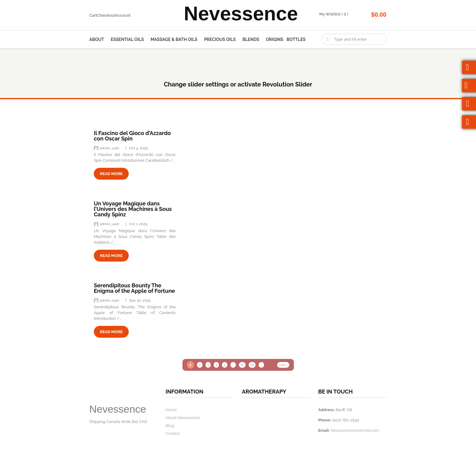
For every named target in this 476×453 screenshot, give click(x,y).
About (97, 39)
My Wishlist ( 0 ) (334, 14)
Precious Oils (220, 39)
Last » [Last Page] (283, 365)
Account (123, 15)
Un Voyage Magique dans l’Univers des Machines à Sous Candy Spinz (133, 209)
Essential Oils (127, 39)
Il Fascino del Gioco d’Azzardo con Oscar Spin (132, 136)
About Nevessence (183, 418)
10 (242, 365)
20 (252, 365)
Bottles (296, 39)
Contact (173, 433)
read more (111, 174)
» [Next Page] (271, 365)
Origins (275, 39)
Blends (251, 39)
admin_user (107, 148)
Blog (170, 426)
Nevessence (241, 15)
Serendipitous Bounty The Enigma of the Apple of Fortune (134, 288)
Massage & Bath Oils (174, 39)
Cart (93, 15)
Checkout (106, 15)
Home (171, 410)
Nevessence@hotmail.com (355, 430)
